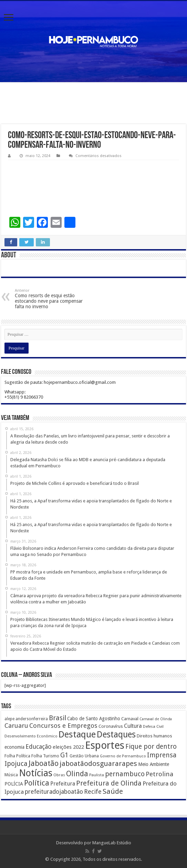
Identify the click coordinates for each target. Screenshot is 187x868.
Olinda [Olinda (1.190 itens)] (77, 774)
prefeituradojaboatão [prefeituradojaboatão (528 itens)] (54, 792)
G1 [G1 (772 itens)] (64, 755)
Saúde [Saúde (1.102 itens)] (113, 791)
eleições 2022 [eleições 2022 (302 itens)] (68, 747)
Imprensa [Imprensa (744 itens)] (162, 755)
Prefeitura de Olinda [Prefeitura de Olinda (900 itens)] (109, 783)
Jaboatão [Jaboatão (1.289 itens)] (44, 763)
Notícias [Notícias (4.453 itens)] (36, 773)
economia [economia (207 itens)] (14, 747)
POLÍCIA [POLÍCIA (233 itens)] (14, 784)
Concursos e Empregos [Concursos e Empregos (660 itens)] (63, 726)
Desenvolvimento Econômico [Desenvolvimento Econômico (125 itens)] (31, 736)
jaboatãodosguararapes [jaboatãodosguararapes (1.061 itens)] (98, 764)
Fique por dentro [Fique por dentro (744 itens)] (151, 747)
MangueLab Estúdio (112, 843)
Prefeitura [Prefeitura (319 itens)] (63, 784)
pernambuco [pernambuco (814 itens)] (125, 774)
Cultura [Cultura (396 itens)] (133, 726)
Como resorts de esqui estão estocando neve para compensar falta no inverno (50, 299)
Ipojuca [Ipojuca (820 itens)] (16, 764)
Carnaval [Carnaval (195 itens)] (130, 719)
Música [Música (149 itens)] (11, 775)
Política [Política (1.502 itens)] (37, 783)
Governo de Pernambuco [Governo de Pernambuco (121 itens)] (123, 756)
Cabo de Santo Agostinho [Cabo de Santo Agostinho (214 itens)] (94, 719)
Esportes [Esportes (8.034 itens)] (105, 745)
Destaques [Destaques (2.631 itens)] (116, 735)
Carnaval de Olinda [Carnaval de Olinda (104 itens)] (156, 719)
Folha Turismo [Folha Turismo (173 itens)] (45, 756)
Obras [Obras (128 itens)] (59, 775)
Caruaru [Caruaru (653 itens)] (16, 726)
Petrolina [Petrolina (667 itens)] (159, 774)
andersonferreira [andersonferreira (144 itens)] (32, 719)
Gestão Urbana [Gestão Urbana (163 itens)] (84, 756)
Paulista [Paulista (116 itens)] (97, 775)
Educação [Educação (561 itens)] (39, 747)
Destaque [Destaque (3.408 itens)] (77, 734)
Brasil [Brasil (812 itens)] (58, 718)
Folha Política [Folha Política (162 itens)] (17, 756)
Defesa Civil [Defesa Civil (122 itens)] (153, 726)
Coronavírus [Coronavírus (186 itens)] (111, 726)
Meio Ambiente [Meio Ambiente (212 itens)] (154, 764)
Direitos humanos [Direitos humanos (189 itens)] (154, 736)
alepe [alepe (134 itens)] (9, 719)
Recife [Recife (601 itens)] (93, 792)
